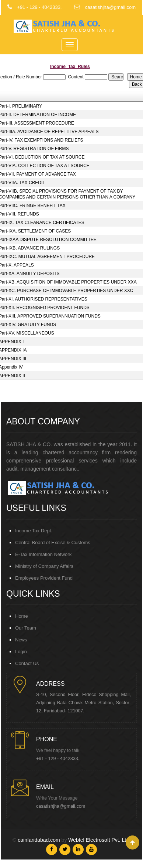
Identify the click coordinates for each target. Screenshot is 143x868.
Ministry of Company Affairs (44, 566)
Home (22, 616)
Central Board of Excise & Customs (53, 542)
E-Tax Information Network (43, 554)
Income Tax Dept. (34, 531)
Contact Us (27, 663)
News (21, 640)
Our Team (26, 628)
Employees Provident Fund (44, 578)
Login (21, 652)
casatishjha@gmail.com (61, 806)
